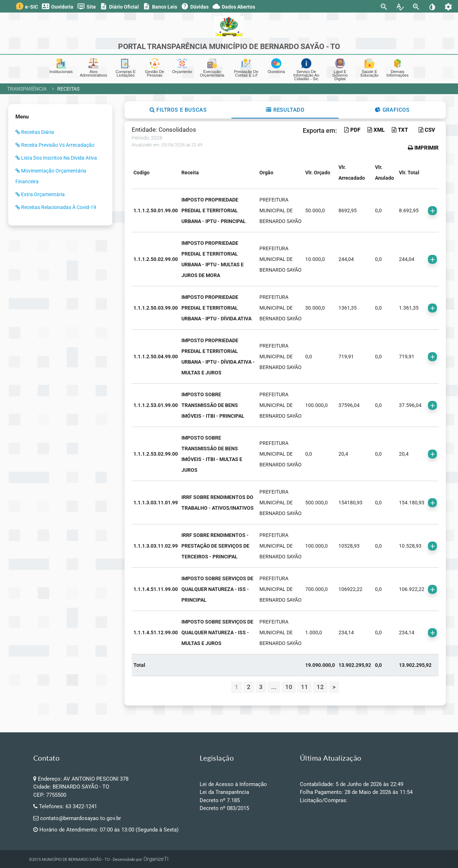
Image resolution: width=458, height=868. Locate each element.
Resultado (285, 110)
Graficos (392, 110)
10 (289, 687)
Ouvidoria (58, 6)
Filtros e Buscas (178, 110)
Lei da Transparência (224, 792)
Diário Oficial (119, 6)
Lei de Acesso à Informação (233, 784)
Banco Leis (160, 6)
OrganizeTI (156, 859)
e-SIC (27, 6)
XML (376, 130)
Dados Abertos (234, 6)
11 (304, 687)
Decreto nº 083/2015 (224, 808)
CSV (427, 130)
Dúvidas (195, 6)
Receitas (68, 89)
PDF (352, 130)
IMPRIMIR (423, 148)
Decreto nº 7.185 (220, 800)
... (274, 687)
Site (87, 6)
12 (320, 687)
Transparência (27, 89)
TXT (400, 130)
